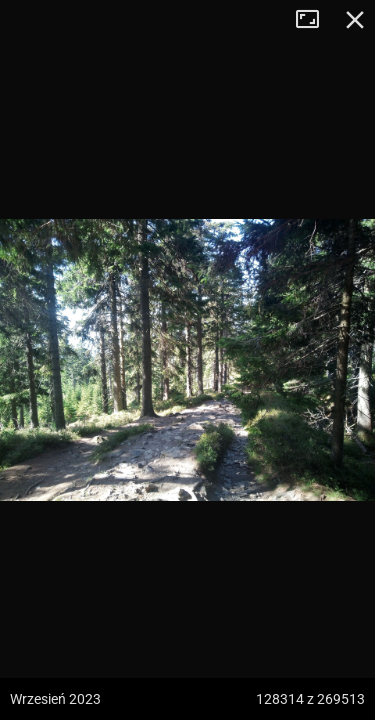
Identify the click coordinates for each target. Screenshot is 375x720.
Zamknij (355, 20)
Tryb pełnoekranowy (315, 20)
